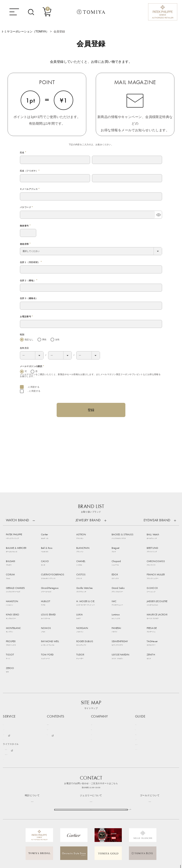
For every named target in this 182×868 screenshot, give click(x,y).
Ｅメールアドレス (30, 189)
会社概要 (96, 679)
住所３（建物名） (29, 298)
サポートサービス (144, 694)
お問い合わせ (142, 689)
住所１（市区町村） (31, 262)
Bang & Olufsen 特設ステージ (20, 709)
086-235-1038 (32, 756)
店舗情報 (96, 684)
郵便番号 (26, 226)
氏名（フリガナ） (30, 171)
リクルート (97, 689)
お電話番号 (27, 317)
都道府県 (26, 244)
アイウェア (8, 694)
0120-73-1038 (150, 756)
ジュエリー (8, 684)
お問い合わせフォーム (91, 769)
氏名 (23, 153)
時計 (5, 679)
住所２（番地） (29, 281)
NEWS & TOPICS (56, 679)
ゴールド (7, 714)
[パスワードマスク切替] (158, 215)
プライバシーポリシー (146, 704)
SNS (93, 694)
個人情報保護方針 (36, 391)
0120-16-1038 (91, 756)
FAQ (137, 684)
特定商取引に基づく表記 (147, 699)
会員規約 (32, 387)
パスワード (27, 207)
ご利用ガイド (142, 679)
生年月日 (24, 348)
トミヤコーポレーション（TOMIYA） (25, 32)
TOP (179, 866)
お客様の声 (52, 684)
